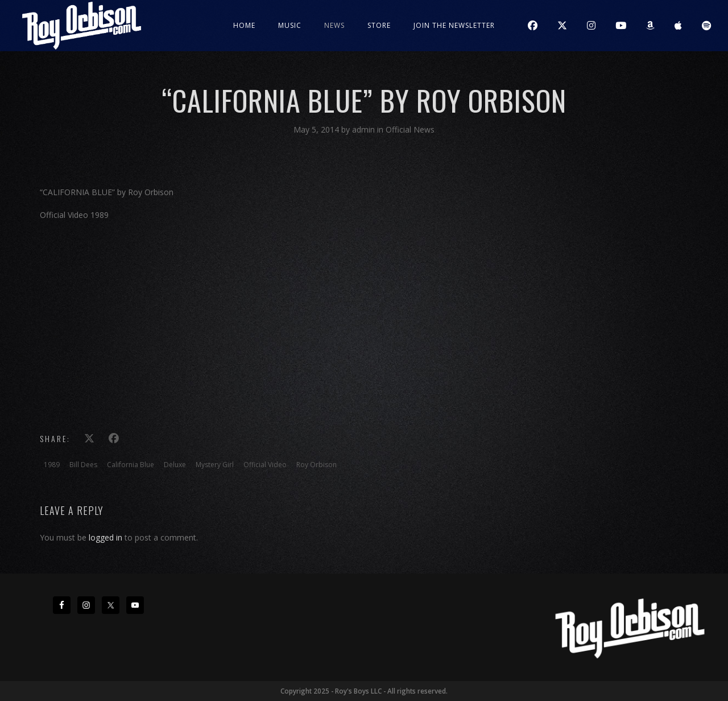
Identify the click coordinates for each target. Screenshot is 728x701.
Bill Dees (83, 465)
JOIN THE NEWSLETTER (454, 25)
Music (290, 25)
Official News (410, 129)
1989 (52, 465)
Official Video (265, 465)
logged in (106, 537)
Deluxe (175, 465)
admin (365, 129)
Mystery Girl (215, 465)
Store (379, 25)
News (334, 25)
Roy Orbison (317, 465)
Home (244, 25)
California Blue (131, 465)
